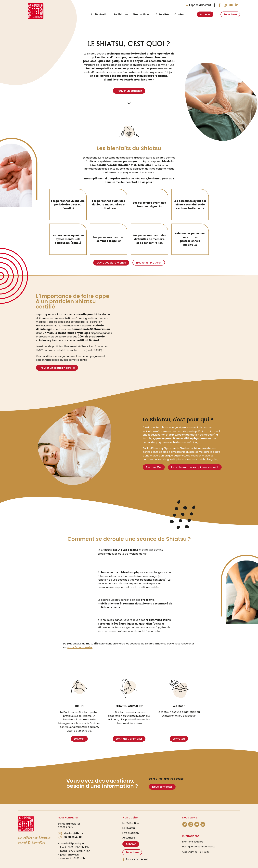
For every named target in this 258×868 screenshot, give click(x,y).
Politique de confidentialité (199, 847)
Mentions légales (193, 842)
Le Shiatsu (121, 14)
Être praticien (142, 14)
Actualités (162, 14)
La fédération (100, 14)
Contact (180, 14)
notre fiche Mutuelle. (80, 647)
